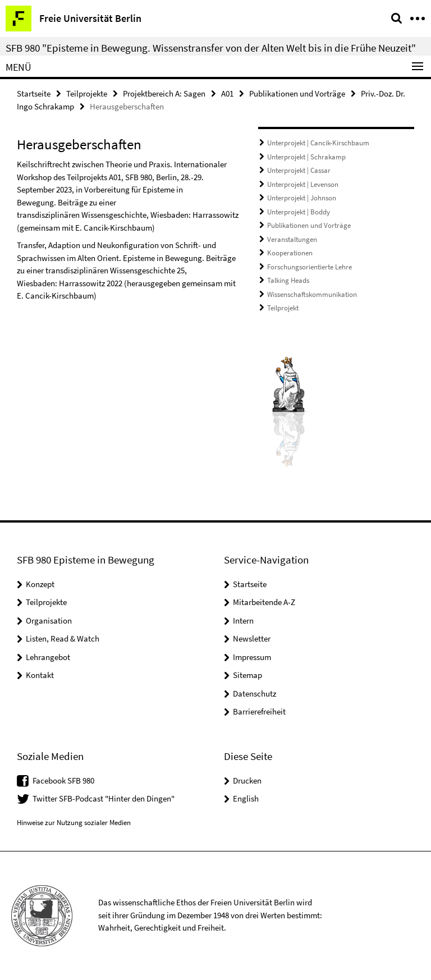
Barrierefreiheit (259, 711)
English (246, 798)
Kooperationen (290, 253)
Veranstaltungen (292, 239)
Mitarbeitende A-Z (264, 602)
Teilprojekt (283, 308)
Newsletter (252, 638)
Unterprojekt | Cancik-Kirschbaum (318, 143)
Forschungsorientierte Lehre (310, 267)
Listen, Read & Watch (63, 638)
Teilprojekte (87, 93)
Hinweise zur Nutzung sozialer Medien (74, 823)
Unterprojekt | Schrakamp (306, 157)
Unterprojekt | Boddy (299, 212)
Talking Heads (288, 280)
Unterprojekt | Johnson (302, 198)
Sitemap (247, 675)
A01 (227, 93)
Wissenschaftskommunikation (312, 294)
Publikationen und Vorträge (297, 93)
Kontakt (40, 675)
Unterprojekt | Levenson (303, 184)
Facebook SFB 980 (63, 780)
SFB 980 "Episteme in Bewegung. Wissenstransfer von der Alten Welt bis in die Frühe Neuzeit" (211, 48)
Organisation (49, 620)
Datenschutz (255, 693)
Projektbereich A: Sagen (164, 93)
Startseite (34, 93)
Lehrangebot (48, 657)
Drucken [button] (247, 780)
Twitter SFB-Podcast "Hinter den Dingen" (104, 798)
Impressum (252, 657)
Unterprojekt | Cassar (299, 170)
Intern (243, 620)
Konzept (40, 584)
